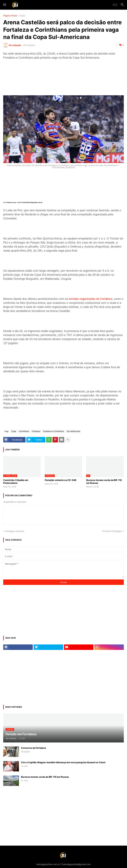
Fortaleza (36, 431)
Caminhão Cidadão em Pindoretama (16, 481)
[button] (4, 5)
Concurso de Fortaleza (33, 748)
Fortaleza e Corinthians (53, 431)
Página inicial (10, 16)
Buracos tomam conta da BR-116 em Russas (104, 481)
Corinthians (24, 431)
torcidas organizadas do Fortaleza (90, 299)
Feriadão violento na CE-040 (61, 480)
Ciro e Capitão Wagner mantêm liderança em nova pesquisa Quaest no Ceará (63, 762)
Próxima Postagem (112, 531)
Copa (22, 16)
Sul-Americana (73, 431)
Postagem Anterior (15, 531)
